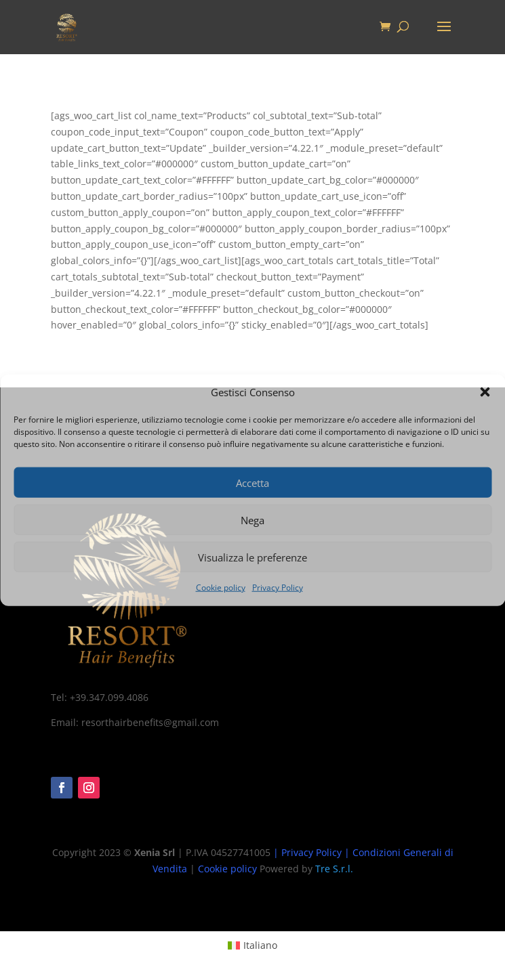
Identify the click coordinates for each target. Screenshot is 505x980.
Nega (252, 520)
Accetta (252, 483)
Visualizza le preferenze (252, 557)
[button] (485, 392)
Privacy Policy (278, 588)
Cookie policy (221, 588)
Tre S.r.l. (334, 869)
